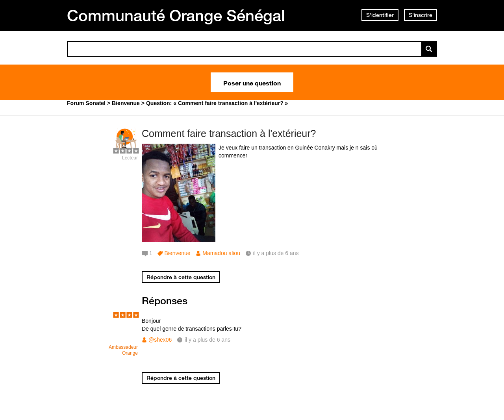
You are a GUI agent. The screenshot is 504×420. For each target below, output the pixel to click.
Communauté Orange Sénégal (176, 15)
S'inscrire (421, 15)
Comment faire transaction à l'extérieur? (229, 133)
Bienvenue (177, 253)
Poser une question (252, 82)
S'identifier (380, 15)
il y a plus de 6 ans (208, 340)
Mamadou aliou (221, 253)
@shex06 (160, 340)
